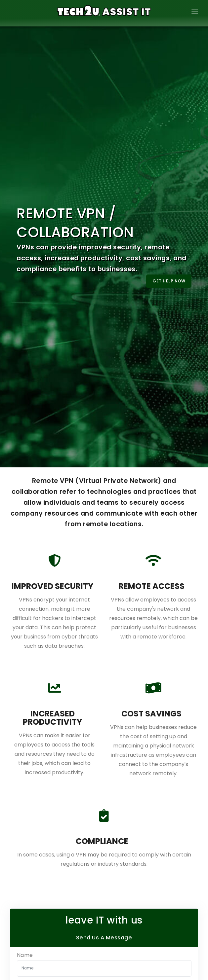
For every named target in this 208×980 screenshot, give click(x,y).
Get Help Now (169, 281)
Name (25, 955)
